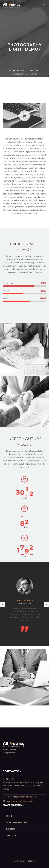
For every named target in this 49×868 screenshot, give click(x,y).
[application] (24, 115)
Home (9, 816)
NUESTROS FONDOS (16, 822)
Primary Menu (44, 5)
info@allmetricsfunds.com (24, 797)
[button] (25, 115)
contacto (12, 835)
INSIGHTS (11, 829)
